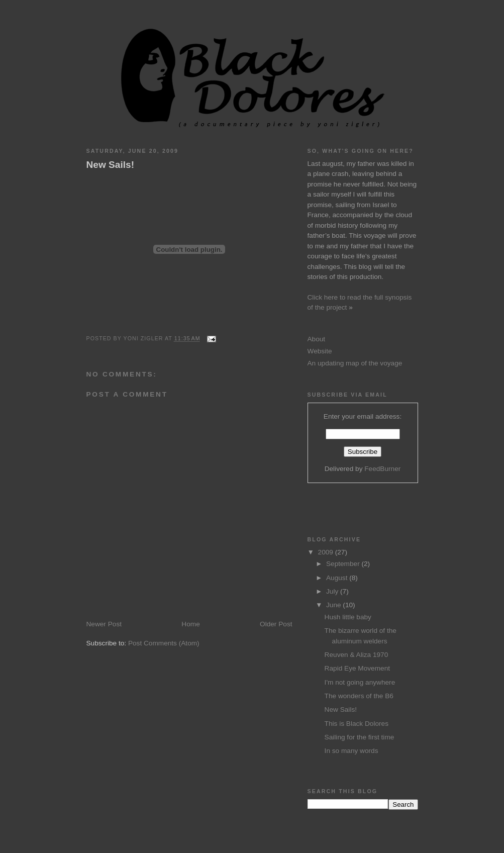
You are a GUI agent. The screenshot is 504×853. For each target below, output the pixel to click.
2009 (327, 552)
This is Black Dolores (357, 724)
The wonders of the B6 (359, 696)
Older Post (276, 624)
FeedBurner (382, 469)
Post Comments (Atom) (164, 643)
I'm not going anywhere (360, 682)
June (334, 605)
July (333, 591)
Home (190, 624)
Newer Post (104, 624)
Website (320, 351)
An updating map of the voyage (355, 363)
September (344, 564)
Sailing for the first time (360, 737)
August (338, 578)
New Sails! (111, 165)
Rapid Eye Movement (357, 668)
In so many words (351, 751)
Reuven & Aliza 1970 (357, 655)
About (317, 339)
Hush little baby (348, 617)
